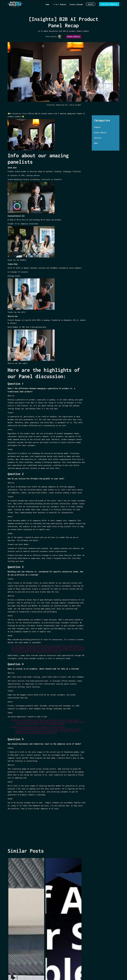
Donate (91, 4)
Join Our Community (109, 4)
